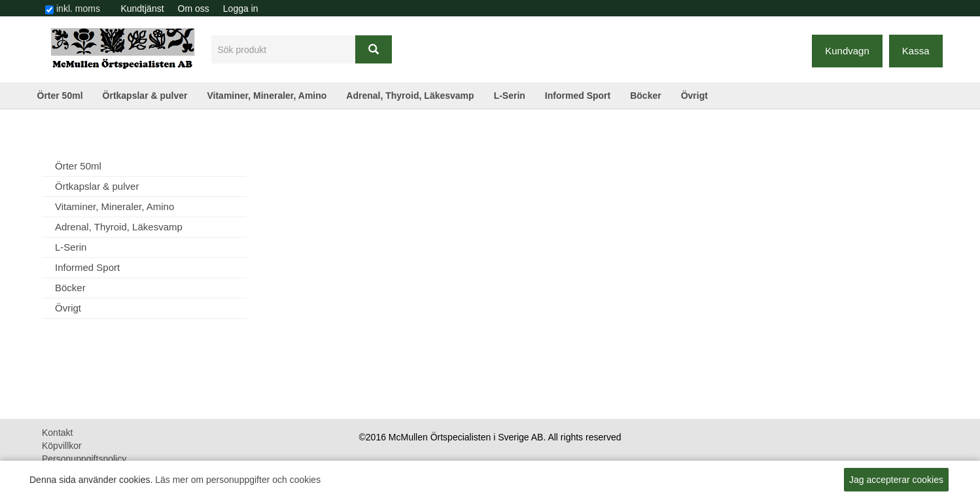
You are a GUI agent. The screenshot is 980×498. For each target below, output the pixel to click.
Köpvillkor (62, 446)
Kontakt (57, 433)
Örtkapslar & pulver (145, 96)
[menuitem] (142, 9)
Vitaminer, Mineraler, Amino (267, 96)
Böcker (645, 96)
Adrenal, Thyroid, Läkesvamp (410, 96)
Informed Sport (578, 96)
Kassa (916, 51)
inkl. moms (78, 9)
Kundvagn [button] (847, 51)
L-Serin (510, 96)
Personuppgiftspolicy (84, 459)
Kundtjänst (142, 9)
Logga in (241, 9)
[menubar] (189, 9)
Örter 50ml (60, 96)
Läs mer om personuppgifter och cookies (238, 480)
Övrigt (694, 96)
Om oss (194, 9)
